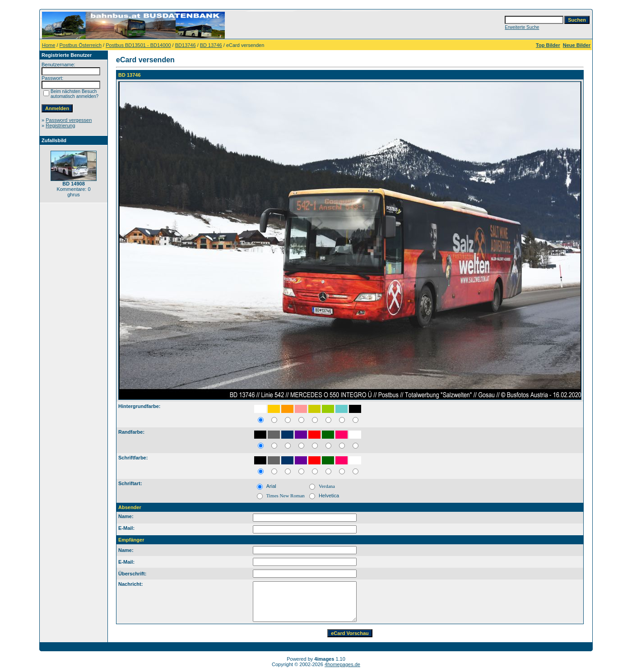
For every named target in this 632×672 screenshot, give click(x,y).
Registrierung (60, 125)
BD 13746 (211, 45)
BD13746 (186, 45)
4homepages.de (342, 664)
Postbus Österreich (81, 45)
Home (49, 45)
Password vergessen (69, 120)
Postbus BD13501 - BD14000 (138, 45)
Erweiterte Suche (522, 27)
